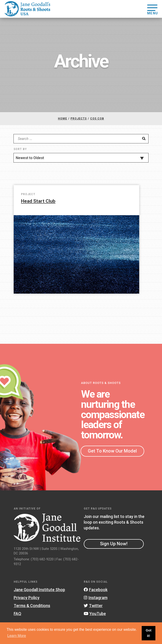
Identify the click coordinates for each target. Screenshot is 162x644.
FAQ (17, 614)
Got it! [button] (149, 633)
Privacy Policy (27, 598)
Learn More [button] (17, 636)
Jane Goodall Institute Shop (39, 590)
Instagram (96, 598)
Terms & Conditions (32, 606)
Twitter (93, 606)
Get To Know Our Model (112, 451)
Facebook (96, 590)
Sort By (20, 149)
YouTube (95, 614)
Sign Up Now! (114, 544)
